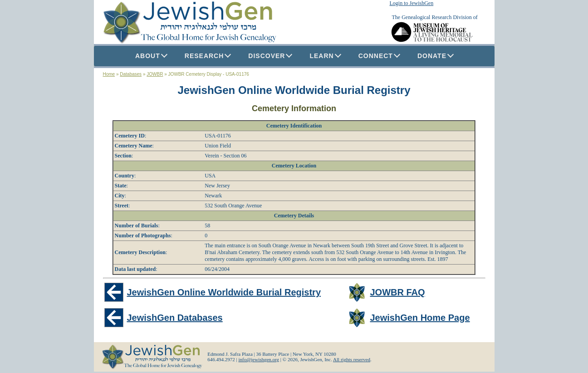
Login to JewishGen (412, 3)
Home (109, 74)
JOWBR (155, 74)
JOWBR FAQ (397, 292)
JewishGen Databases (175, 318)
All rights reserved (352, 359)
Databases (131, 74)
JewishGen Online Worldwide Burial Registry (294, 90)
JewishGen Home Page (420, 318)
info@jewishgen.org (259, 359)
